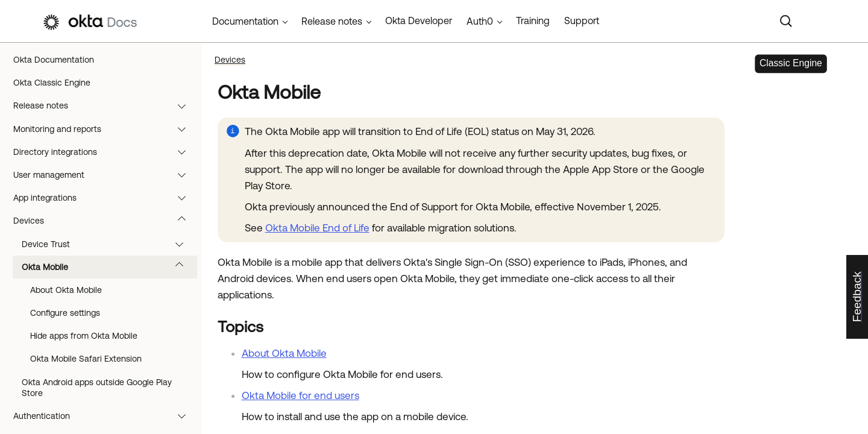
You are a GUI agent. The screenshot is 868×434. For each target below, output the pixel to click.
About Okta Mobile (66, 290)
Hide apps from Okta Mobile (84, 336)
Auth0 (480, 21)
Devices (105, 221)
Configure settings (65, 313)
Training (533, 20)
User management (105, 175)
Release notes (105, 105)
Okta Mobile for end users (300, 395)
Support (582, 20)
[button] (184, 105)
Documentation (245, 21)
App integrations (105, 198)
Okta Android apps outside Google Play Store (97, 388)
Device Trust (108, 244)
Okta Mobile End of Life (317, 228)
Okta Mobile (108, 267)
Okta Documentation (54, 60)
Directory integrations (105, 152)
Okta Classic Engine (52, 83)
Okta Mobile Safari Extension (86, 359)
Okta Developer (419, 20)
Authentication (105, 416)
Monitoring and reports (105, 129)
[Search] (786, 21)
